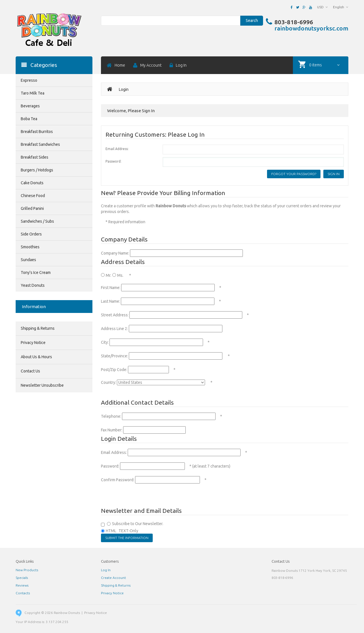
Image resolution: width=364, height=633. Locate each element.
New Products (27, 570)
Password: (113, 161)
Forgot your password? (294, 174)
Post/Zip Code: (114, 370)
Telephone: (111, 416)
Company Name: (115, 253)
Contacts (23, 593)
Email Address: (117, 149)
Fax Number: (112, 430)
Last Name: (110, 301)
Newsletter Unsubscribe (42, 385)
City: (105, 342)
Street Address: (115, 315)
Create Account (113, 578)
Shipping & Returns (38, 328)
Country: (108, 382)
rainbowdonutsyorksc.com (311, 28)
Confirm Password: (118, 480)
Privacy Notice (33, 343)
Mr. (108, 275)
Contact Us (30, 371)
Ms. (120, 275)
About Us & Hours (36, 357)
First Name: (111, 288)
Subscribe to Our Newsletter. (138, 524)
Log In (106, 570)
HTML (111, 531)
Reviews (22, 585)
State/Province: (114, 356)
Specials (22, 578)
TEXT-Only (128, 531)
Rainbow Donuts (67, 613)
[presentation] (144, 495)
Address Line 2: (114, 329)
